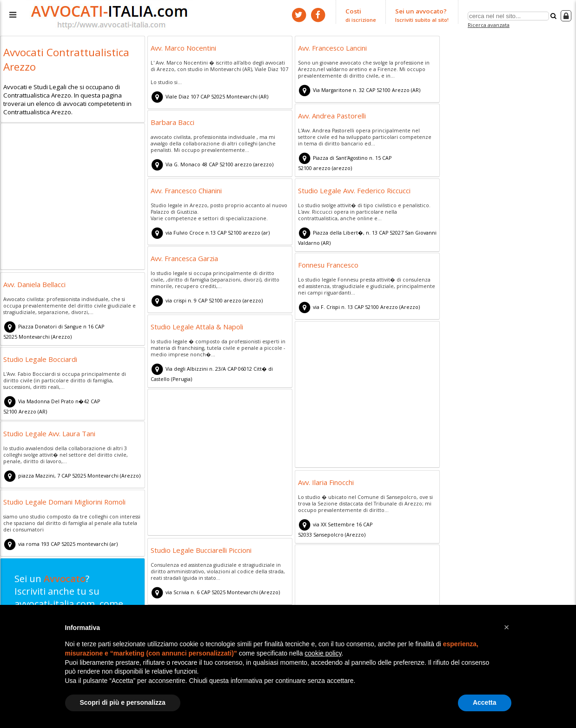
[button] (507, 627)
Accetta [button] (485, 702)
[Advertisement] (73, 198)
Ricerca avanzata (488, 25)
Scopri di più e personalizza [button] (123, 702)
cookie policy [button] (323, 653)
